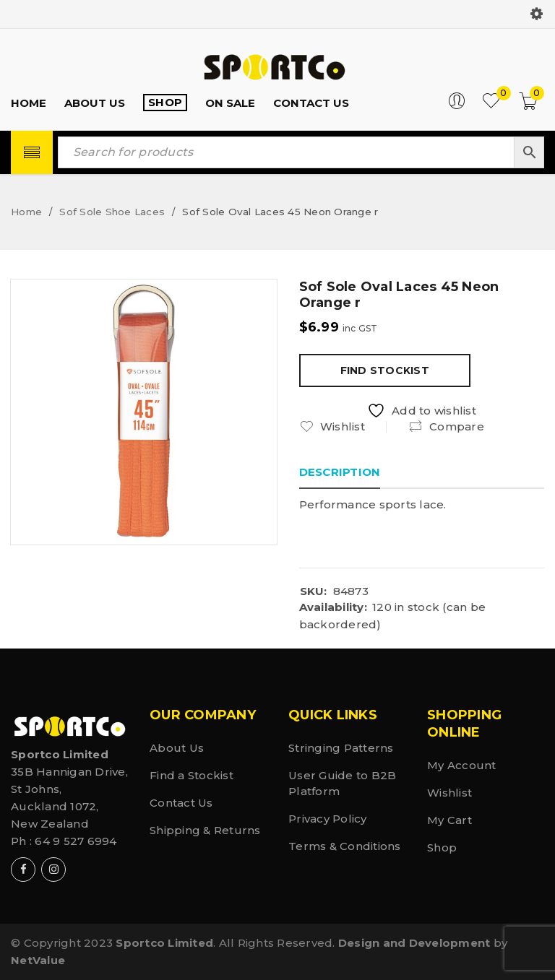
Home (26, 212)
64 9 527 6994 (76, 841)
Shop (442, 847)
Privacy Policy (328, 819)
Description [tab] (340, 472)
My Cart (449, 820)
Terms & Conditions (345, 846)
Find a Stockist (192, 775)
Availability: (333, 607)
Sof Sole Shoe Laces (112, 212)
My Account (462, 765)
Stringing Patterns (341, 748)
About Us (177, 748)
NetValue (38, 960)
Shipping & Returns (205, 830)
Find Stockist (385, 370)
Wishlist (449, 793)
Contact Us (181, 803)
